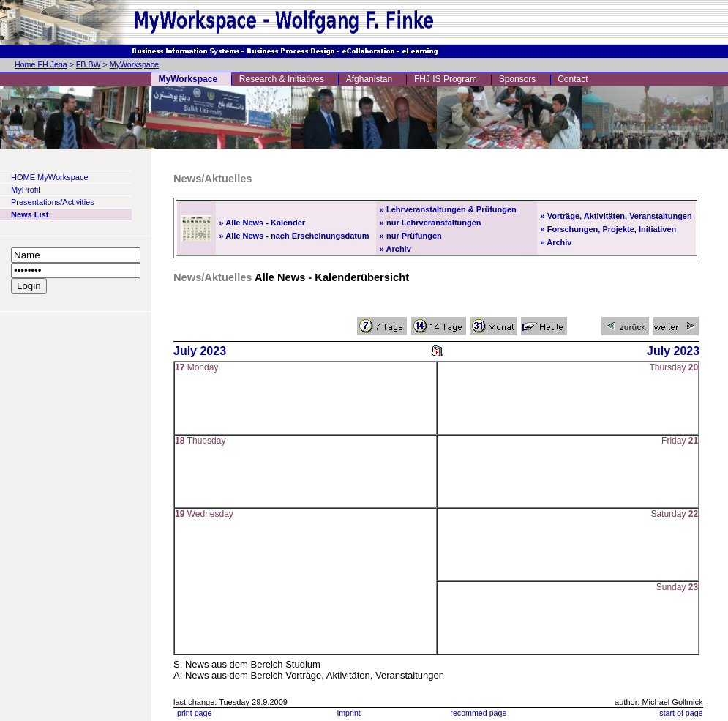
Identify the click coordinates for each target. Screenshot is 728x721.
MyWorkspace (134, 64)
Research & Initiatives (282, 79)
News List (30, 214)
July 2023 (200, 351)
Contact (573, 79)
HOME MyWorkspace (50, 177)
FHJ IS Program (446, 79)
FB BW (89, 64)
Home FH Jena (41, 64)
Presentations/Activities (53, 202)
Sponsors (518, 79)
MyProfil (26, 190)
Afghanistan (369, 79)
